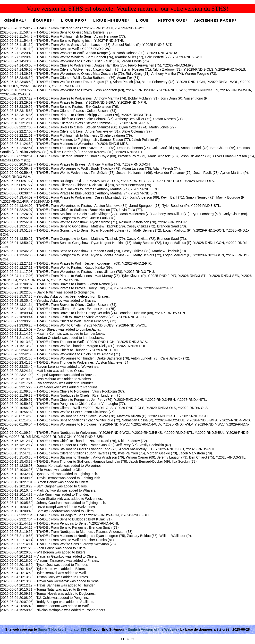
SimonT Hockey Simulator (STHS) (65, 629)
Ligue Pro (73, 20)
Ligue (142, 20)
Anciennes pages (214, 20)
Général (14, 20)
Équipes (42, 20)
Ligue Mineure (110, 20)
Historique (171, 20)
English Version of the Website (152, 629)
